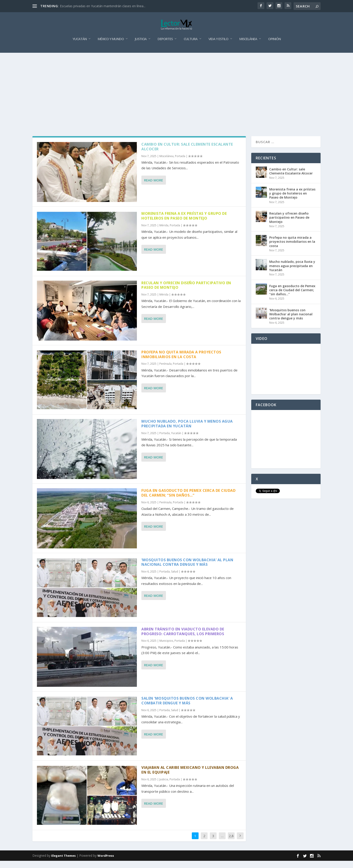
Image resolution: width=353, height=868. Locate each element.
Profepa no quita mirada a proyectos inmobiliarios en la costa (181, 362)
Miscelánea (248, 46)
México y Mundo (111, 46)
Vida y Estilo (218, 46)
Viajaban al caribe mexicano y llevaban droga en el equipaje (190, 777)
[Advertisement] (176, 94)
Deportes (165, 46)
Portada (180, 163)
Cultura (191, 46)
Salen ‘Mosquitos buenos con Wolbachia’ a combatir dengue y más (187, 708)
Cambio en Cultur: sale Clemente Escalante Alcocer (187, 154)
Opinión (274, 46)
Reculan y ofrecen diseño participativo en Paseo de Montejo (186, 292)
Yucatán (80, 46)
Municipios (166, 648)
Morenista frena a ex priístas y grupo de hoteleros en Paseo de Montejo (184, 223)
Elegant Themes (63, 863)
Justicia (141, 46)
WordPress (106, 863)
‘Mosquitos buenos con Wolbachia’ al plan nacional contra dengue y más (187, 569)
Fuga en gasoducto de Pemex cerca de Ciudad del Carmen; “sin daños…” (188, 500)
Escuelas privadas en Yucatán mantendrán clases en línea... (103, 6)
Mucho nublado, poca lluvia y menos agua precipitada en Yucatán (187, 431)
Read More (154, 187)
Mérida (164, 232)
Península (165, 371)
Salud (175, 579)
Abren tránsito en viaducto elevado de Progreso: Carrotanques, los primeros (183, 639)
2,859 (231, 846)
